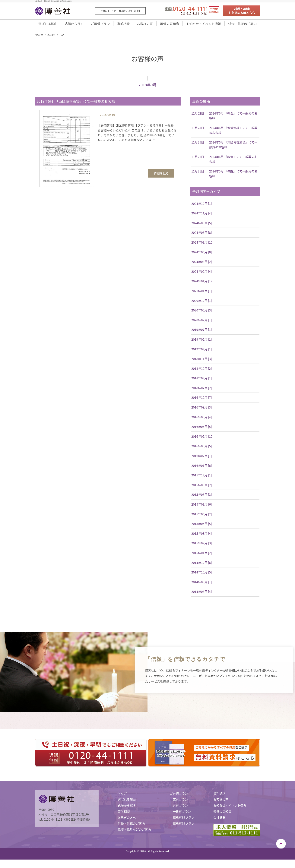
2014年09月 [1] (202, 584)
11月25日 (198, 130)
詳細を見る (161, 176)
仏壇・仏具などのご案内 (134, 832)
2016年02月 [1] (202, 458)
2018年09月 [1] (202, 380)
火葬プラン (180, 808)
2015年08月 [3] (202, 497)
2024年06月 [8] (202, 254)
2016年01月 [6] (202, 468)
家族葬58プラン (184, 826)
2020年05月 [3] (202, 313)
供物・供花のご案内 (242, 25)
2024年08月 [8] (202, 235)
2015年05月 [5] (202, 526)
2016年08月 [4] (202, 419)
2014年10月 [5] (202, 575)
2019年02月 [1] (202, 352)
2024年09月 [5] (202, 225)
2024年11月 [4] (202, 216)
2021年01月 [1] (202, 293)
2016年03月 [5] (202, 448)
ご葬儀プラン (100, 25)
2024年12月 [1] (202, 206)
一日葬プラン (182, 814)
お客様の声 (144, 25)
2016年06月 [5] (202, 429)
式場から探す (74, 25)
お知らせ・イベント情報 (203, 25)
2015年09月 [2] (202, 487)
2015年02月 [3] (202, 545)
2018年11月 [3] (202, 361)
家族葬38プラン (184, 820)
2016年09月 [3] (202, 410)
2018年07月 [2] (202, 390)
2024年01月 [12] (202, 283)
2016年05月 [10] (202, 439)
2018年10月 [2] (202, 371)
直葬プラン (180, 802)
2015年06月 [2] (202, 516)
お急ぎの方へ (127, 820)
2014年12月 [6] (202, 565)
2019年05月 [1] (202, 342)
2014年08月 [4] (202, 594)
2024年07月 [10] (202, 245)
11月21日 (198, 159)
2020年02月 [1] (202, 322)
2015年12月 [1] (202, 478)
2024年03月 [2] (202, 264)
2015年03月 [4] (202, 536)
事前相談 (123, 25)
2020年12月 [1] (202, 303)
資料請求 (219, 796)
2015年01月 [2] (202, 555)
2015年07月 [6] (202, 507)
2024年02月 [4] (202, 274)
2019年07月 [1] (202, 332)
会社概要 (219, 820)
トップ (122, 796)
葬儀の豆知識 (168, 25)
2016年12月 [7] (202, 400)
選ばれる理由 (48, 25)
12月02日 (198, 116)
